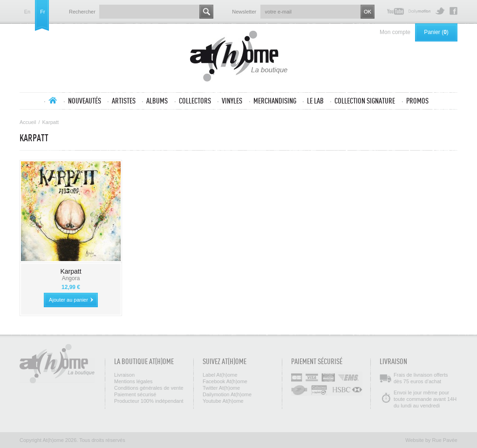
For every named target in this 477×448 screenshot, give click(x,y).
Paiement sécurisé (135, 394)
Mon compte (395, 32)
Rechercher (82, 12)
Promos (417, 101)
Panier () (436, 32)
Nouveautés (85, 101)
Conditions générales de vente (149, 388)
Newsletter (244, 12)
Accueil (53, 100)
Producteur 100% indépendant (149, 401)
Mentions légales (133, 381)
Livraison (124, 375)
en (27, 12)
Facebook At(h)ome (453, 11)
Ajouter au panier (68, 300)
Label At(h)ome (220, 375)
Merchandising (275, 101)
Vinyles (232, 101)
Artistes (124, 101)
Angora (71, 278)
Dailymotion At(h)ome (419, 11)
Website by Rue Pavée (431, 440)
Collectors (195, 101)
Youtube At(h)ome (395, 11)
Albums (157, 101)
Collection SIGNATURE (365, 101)
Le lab (315, 101)
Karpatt (71, 271)
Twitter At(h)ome (440, 11)
